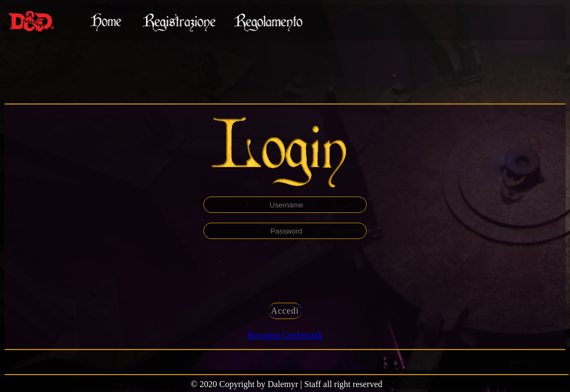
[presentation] (285, 270)
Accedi (285, 311)
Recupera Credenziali (285, 335)
